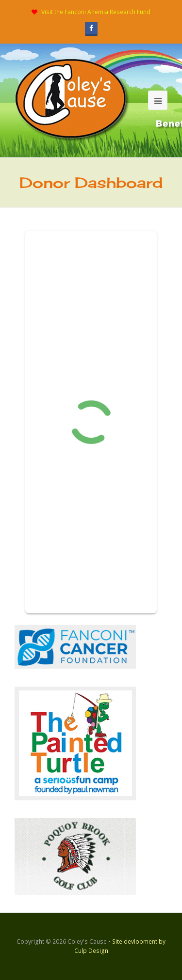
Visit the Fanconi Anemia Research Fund (96, 12)
